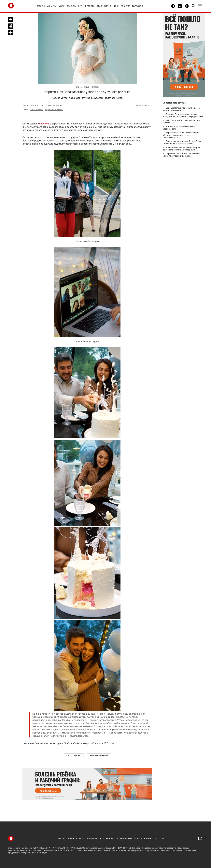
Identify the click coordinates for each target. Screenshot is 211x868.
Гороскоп (138, 6)
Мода (61, 6)
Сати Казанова (36, 110)
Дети (81, 6)
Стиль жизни (104, 6)
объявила (44, 124)
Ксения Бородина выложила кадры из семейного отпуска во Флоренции (182, 148)
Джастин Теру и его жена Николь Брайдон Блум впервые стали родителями (183, 115)
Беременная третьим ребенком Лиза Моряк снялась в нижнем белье (182, 142)
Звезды (41, 6)
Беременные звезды (54, 110)
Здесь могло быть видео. (162, 6)
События (125, 6)
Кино (116, 6)
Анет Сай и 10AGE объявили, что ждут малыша (182, 121)
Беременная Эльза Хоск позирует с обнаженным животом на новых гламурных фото (181, 135)
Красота (90, 6)
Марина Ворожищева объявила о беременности (180, 128)
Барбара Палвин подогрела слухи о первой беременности (181, 109)
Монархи (52, 6)
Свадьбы (71, 6)
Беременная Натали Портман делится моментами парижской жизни (182, 155)
